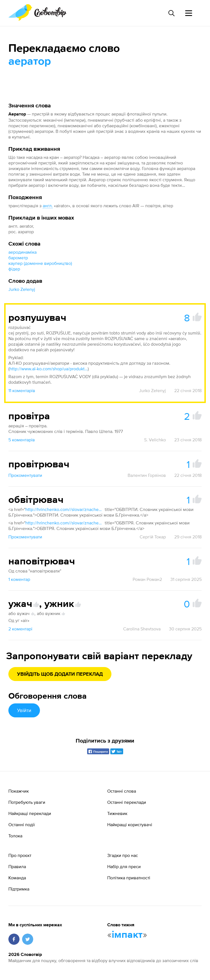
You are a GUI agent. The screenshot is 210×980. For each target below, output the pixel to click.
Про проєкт (20, 855)
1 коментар (19, 579)
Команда (17, 878)
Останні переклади (127, 802)
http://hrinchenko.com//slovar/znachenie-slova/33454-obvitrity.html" (65, 509)
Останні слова (122, 791)
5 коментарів (22, 440)
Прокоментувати (25, 475)
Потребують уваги (27, 802)
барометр (18, 258)
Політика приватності (129, 878)
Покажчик (19, 791)
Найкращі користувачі (130, 824)
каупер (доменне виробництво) (40, 263)
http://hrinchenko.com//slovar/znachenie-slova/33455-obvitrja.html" (65, 523)
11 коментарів (22, 390)
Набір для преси (124, 866)
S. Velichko (155, 440)
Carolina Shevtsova (142, 629)
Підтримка (19, 889)
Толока (15, 836)
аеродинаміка (22, 252)
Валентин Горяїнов (147, 475)
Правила (17, 866)
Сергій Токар (153, 537)
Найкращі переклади (30, 813)
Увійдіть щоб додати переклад (60, 674)
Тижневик (117, 813)
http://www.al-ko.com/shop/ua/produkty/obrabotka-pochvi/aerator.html (49, 369)
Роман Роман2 (147, 579)
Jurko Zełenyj (22, 289)
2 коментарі (20, 629)
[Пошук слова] (171, 13)
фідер (14, 269)
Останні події (22, 824)
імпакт (127, 935)
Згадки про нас (123, 855)
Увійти (24, 710)
